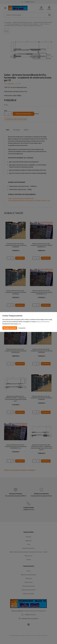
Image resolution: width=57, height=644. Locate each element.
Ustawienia (22, 328)
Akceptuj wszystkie (10, 328)
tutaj (20, 324)
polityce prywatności (44, 321)
